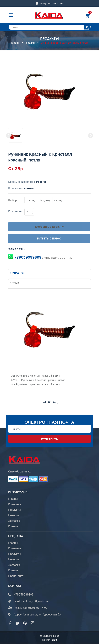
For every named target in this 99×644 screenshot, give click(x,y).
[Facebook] (10, 623)
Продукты (14, 509)
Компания (15, 504)
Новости (14, 515)
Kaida (54, 639)
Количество (16, 211)
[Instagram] (32, 623)
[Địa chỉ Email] (49, 429)
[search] (49, 27)
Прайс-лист (16, 576)
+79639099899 (28, 257)
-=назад (49, 402)
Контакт (13, 526)
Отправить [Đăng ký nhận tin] (49, 439)
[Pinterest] (25, 623)
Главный (14, 498)
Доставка (14, 520)
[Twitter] (17, 623)
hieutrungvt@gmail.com (35, 601)
